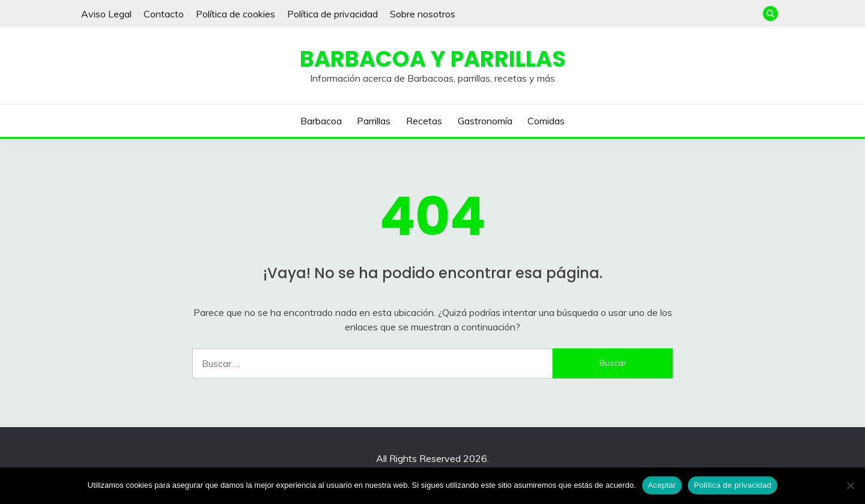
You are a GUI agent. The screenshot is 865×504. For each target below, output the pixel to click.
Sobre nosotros (423, 14)
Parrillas (374, 121)
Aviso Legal (106, 14)
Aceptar (662, 485)
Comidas (546, 121)
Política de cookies (235, 14)
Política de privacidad (332, 14)
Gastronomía (485, 121)
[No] (850, 485)
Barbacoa (321, 121)
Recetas (424, 121)
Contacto (164, 14)
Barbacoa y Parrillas (433, 59)
